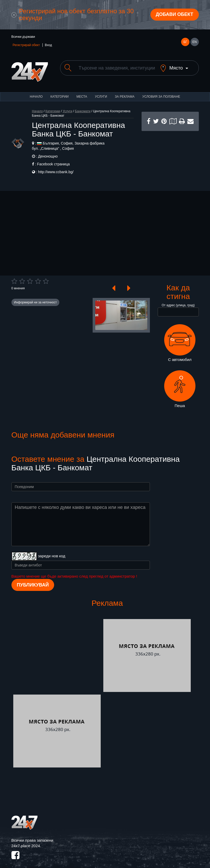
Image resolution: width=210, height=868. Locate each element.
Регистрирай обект (26, 45)
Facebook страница (53, 160)
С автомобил (180, 339)
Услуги (101, 92)
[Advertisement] (170, 153)
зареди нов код (52, 551)
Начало (36, 92)
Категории (60, 92)
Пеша (180, 385)
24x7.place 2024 (26, 841)
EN (195, 42)
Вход (48, 45)
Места (82, 92)
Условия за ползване (161, 92)
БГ (185, 42)
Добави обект (174, 15)
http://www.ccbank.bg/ (56, 167)
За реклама (125, 92)
